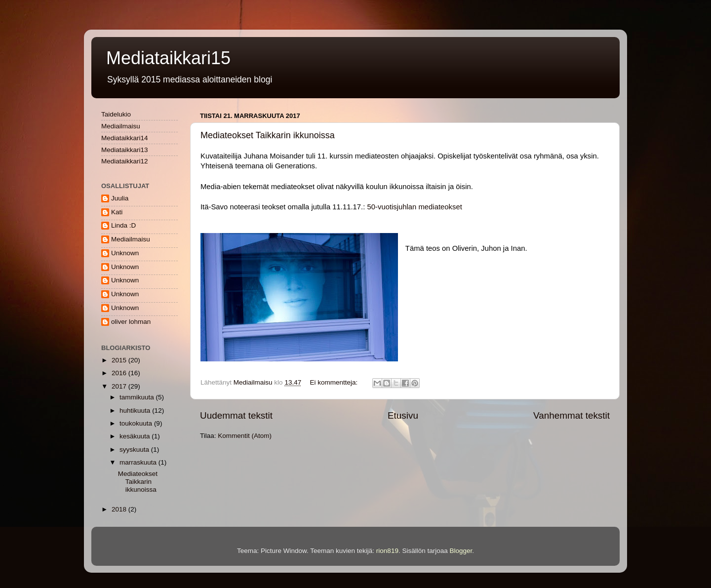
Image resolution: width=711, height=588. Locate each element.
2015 (120, 360)
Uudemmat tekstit (236, 415)
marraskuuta (139, 462)
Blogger (461, 551)
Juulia (120, 198)
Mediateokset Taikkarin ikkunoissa (268, 135)
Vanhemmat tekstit (572, 415)
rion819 (387, 551)
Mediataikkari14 (125, 138)
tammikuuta (138, 397)
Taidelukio (116, 114)
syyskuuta (135, 450)
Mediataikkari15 (168, 58)
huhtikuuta (136, 411)
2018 (120, 509)
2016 (120, 373)
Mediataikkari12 (125, 161)
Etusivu (403, 415)
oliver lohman (131, 322)
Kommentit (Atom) (245, 436)
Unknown (125, 253)
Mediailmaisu (121, 126)
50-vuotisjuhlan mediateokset (415, 207)
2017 (120, 386)
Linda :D (123, 225)
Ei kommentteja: (335, 382)
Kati (117, 212)
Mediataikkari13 (125, 150)
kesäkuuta (136, 436)
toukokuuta (137, 423)
